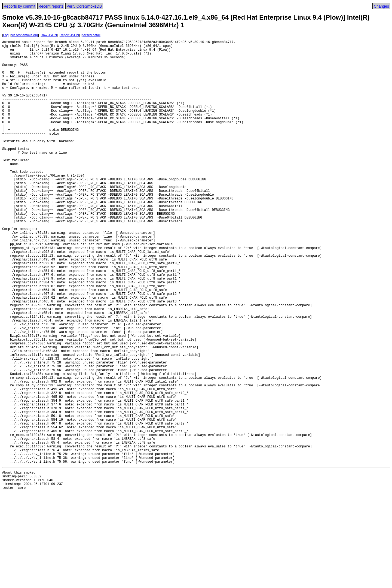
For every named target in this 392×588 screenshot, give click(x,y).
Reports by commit (19, 6)
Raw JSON (49, 35)
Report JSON (69, 35)
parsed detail (91, 35)
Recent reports (51, 6)
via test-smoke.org (24, 35)
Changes (381, 6)
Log (6, 35)
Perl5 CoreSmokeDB (84, 6)
